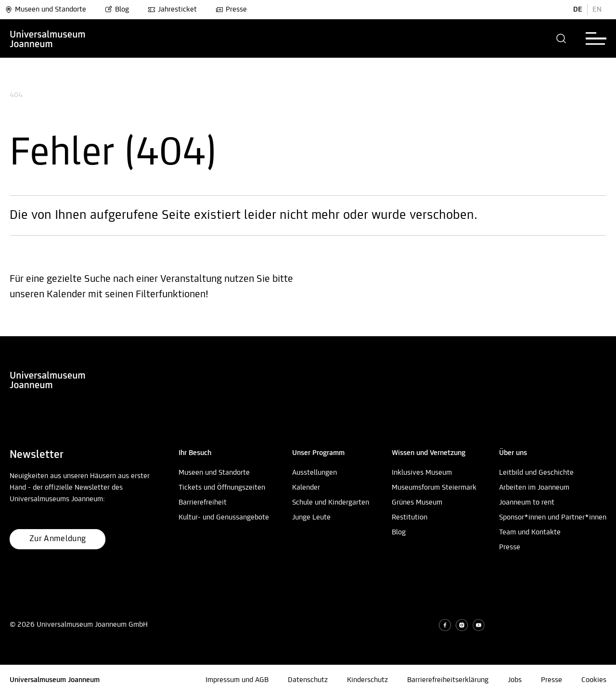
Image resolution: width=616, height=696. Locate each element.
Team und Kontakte (530, 532)
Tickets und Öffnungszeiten (222, 488)
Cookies (594, 680)
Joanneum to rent (527, 503)
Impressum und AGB (237, 680)
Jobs (515, 680)
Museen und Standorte (45, 10)
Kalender (306, 488)
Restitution (410, 518)
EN (597, 10)
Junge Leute (311, 518)
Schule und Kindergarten (331, 503)
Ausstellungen (314, 473)
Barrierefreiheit (203, 503)
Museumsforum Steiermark (434, 488)
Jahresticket (172, 10)
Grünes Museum (417, 503)
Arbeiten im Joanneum (534, 488)
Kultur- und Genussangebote (224, 518)
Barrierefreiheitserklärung (448, 680)
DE (578, 10)
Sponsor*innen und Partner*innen (553, 518)
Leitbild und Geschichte (536, 473)
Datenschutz (308, 680)
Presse (231, 10)
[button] (561, 38)
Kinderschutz (367, 680)
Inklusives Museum (422, 473)
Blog (117, 10)
